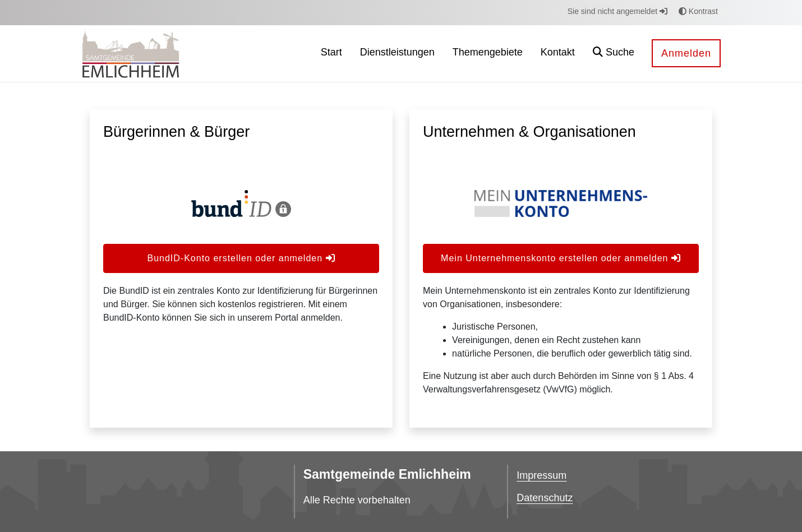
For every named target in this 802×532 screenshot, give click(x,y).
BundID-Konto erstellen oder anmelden (241, 258)
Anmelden (686, 53)
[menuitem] (331, 54)
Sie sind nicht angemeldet (617, 11)
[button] (614, 54)
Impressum (541, 475)
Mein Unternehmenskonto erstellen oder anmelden (561, 258)
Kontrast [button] (698, 11)
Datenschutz (545, 498)
